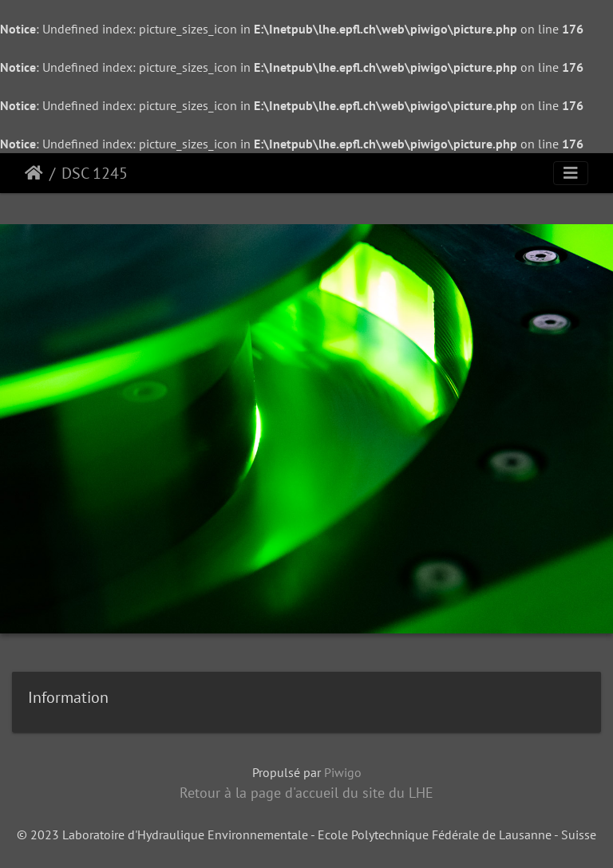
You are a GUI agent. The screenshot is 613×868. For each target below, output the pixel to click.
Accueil (34, 173)
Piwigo (343, 772)
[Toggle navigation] (571, 173)
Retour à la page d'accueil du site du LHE (306, 793)
